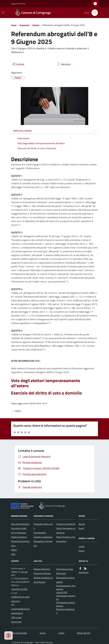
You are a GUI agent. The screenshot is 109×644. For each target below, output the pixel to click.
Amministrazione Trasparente (66, 587)
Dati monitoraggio (19, 633)
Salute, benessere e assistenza (66, 530)
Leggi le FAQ (62, 592)
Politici (14, 550)
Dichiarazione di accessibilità (65, 580)
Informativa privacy (65, 569)
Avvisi (81, 528)
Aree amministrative (20, 524)
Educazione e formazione (43, 543)
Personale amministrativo (20, 543)
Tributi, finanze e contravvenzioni (66, 539)
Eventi (82, 551)
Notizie (82, 524)
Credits (61, 633)
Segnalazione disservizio (66, 597)
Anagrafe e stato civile (43, 526)
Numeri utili (16, 622)
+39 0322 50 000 (19, 589)
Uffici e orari (16, 617)
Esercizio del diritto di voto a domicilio (46, 393)
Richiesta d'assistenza (65, 611)
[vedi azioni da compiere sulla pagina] (64, 64)
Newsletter (84, 572)
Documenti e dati (19, 528)
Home (14, 25)
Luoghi (82, 546)
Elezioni (36, 25)
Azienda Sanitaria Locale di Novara (43, 580)
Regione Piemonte (18, 4)
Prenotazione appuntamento (65, 604)
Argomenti (24, 25)
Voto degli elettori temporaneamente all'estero (46, 383)
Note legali (61, 573)
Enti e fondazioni (19, 533)
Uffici (13, 554)
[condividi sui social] (18, 64)
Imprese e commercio (66, 524)
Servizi (43, 633)
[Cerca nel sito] (94, 13)
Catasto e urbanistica (43, 537)
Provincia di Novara (42, 573)
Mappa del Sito (84, 633)
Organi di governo (19, 537)
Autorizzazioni (40, 533)
